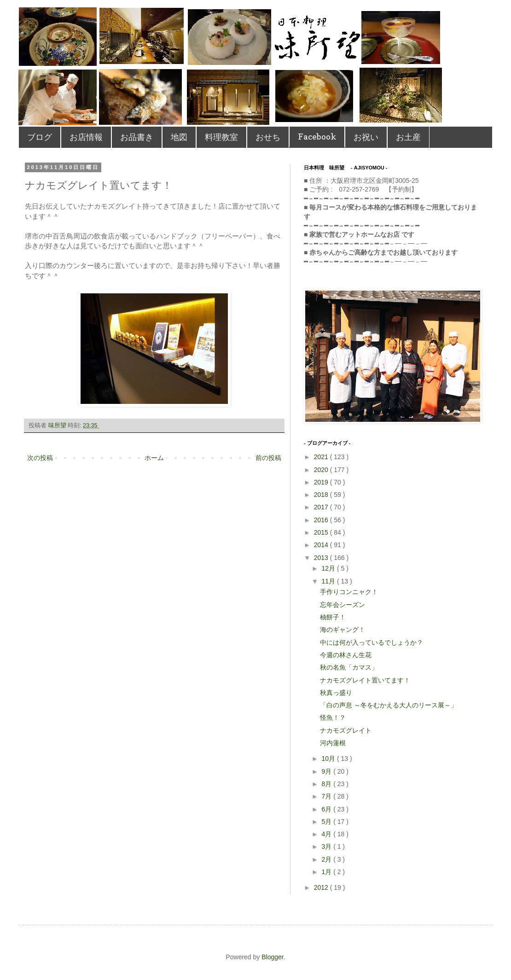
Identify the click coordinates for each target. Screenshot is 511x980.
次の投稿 (40, 458)
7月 (327, 796)
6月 (327, 809)
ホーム (154, 458)
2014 (322, 545)
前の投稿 (268, 458)
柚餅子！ (333, 617)
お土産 (408, 137)
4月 (327, 834)
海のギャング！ (343, 630)
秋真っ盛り (336, 693)
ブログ (40, 137)
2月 (327, 859)
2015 (322, 532)
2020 (322, 470)
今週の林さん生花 (346, 655)
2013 (322, 558)
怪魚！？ (333, 717)
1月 (327, 872)
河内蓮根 (333, 743)
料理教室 (221, 137)
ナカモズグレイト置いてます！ (365, 680)
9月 (327, 771)
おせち (268, 137)
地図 (179, 137)
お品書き (137, 137)
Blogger (272, 957)
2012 (322, 887)
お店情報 (86, 137)
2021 (322, 457)
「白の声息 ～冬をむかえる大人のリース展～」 (389, 705)
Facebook (317, 137)
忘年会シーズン (343, 605)
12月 (329, 568)
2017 (322, 507)
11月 (329, 581)
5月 (327, 822)
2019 (322, 482)
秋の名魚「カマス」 (349, 667)
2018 (322, 495)
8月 (327, 784)
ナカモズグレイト (346, 730)
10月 (329, 758)
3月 (327, 846)
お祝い (366, 137)
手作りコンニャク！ (349, 592)
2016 (322, 520)
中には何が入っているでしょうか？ (372, 642)
